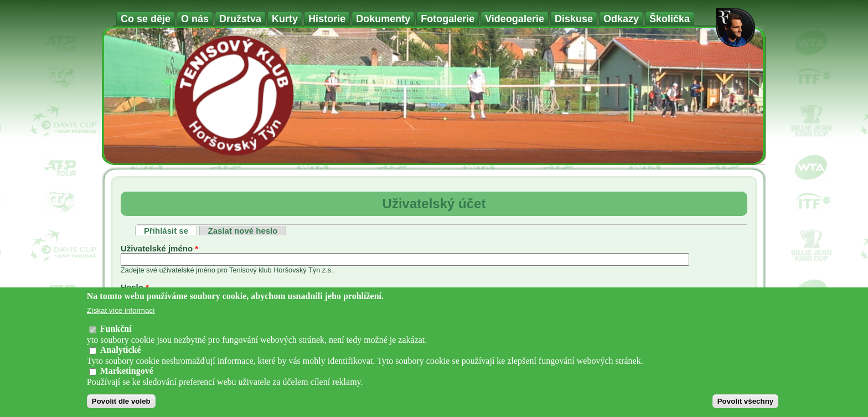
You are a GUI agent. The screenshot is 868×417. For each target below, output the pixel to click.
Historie (327, 19)
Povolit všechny (745, 401)
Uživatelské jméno (159, 248)
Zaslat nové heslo (243, 231)
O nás (195, 19)
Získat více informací (121, 310)
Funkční (116, 329)
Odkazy (621, 19)
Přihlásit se (170, 231)
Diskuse (574, 19)
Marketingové (127, 371)
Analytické (121, 350)
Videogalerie (515, 19)
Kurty (285, 19)
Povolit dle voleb (121, 401)
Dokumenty (383, 19)
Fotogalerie (448, 19)
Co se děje (146, 19)
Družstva (240, 19)
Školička (670, 19)
